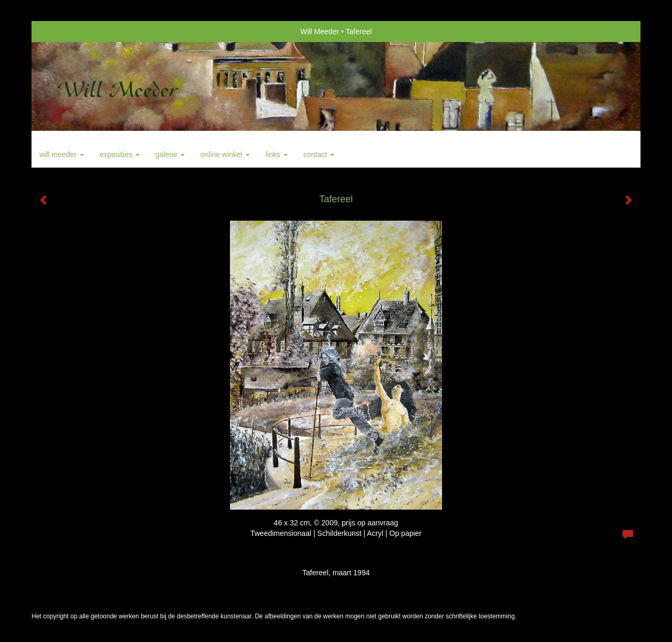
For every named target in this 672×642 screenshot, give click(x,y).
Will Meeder (320, 32)
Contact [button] (319, 154)
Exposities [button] (120, 154)
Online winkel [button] (225, 154)
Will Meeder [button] (62, 154)
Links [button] (277, 154)
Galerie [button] (170, 154)
